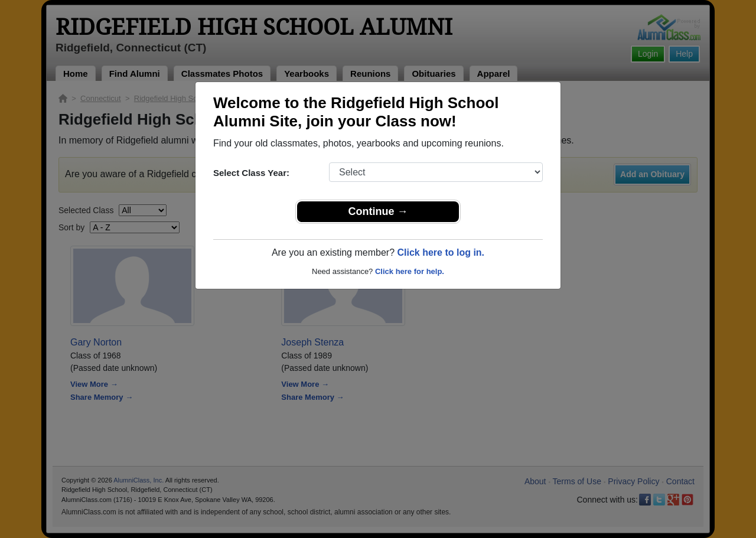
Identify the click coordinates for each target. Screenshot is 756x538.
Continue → (378, 211)
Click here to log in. (441, 252)
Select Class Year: (251, 173)
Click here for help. (410, 271)
